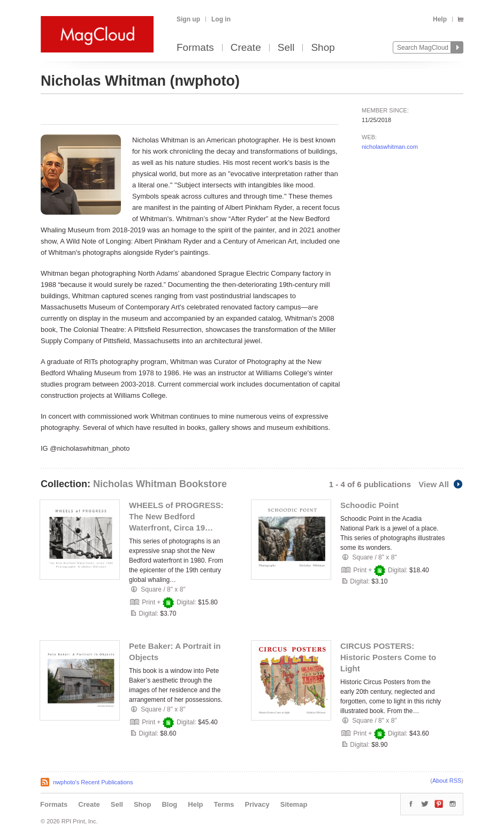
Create (246, 48)
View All (441, 484)
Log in (221, 19)
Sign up (188, 19)
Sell (286, 48)
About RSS (447, 781)
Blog (169, 804)
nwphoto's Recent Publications (93, 782)
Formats (195, 48)
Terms (224, 804)
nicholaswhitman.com (390, 147)
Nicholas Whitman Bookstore (160, 484)
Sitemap (294, 804)
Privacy (257, 804)
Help (440, 19)
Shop (323, 48)
